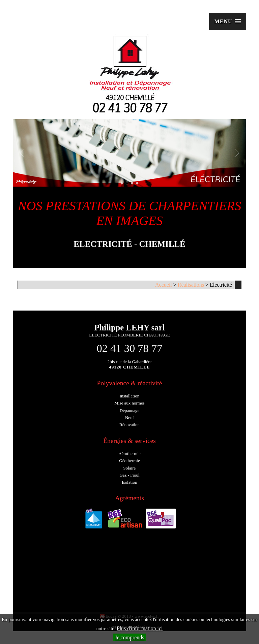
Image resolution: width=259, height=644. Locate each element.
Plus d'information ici (140, 628)
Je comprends (130, 637)
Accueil (164, 285)
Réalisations (191, 285)
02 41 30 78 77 (129, 348)
